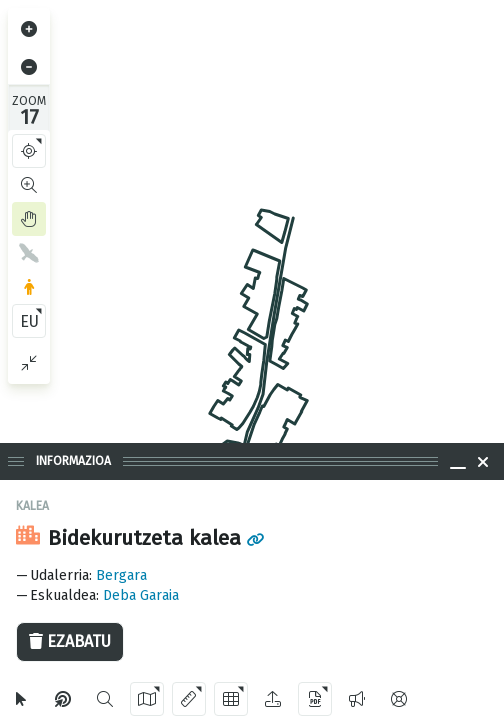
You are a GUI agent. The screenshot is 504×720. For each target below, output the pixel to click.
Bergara (121, 575)
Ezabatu (70, 641)
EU (29, 321)
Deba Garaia (141, 595)
